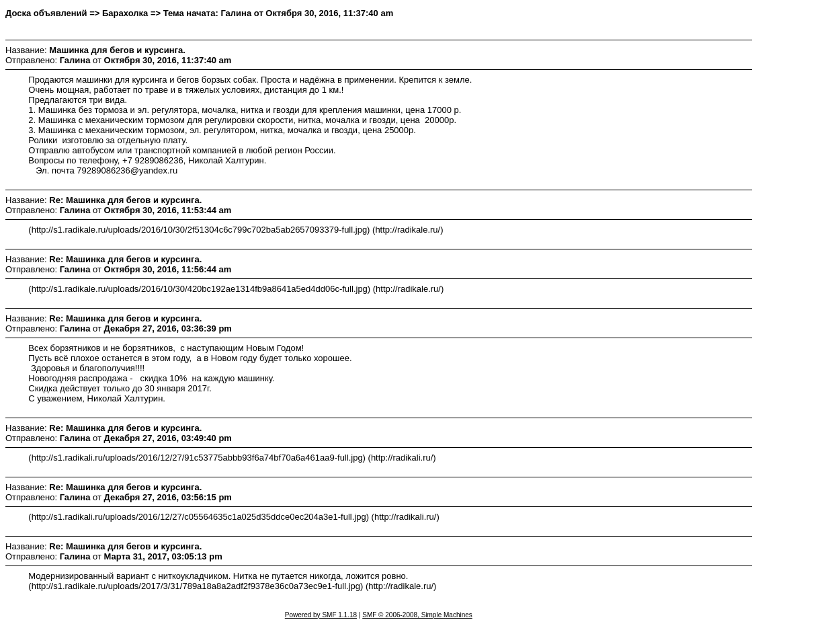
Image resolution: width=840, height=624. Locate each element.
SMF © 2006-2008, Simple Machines (417, 615)
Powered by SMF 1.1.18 (321, 615)
